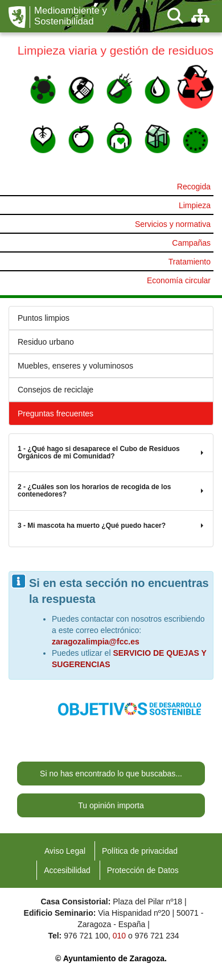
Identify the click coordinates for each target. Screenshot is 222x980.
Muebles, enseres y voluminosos (75, 366)
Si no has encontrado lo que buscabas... (111, 774)
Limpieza (195, 205)
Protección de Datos (143, 870)
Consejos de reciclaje (55, 390)
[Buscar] (175, 16)
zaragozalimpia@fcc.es (96, 642)
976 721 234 (157, 936)
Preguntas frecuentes (55, 413)
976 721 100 (86, 936)
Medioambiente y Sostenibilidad (71, 16)
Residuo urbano (46, 342)
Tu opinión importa (111, 805)
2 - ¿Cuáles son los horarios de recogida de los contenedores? (110, 491)
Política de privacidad (140, 851)
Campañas (191, 243)
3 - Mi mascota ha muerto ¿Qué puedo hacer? (110, 526)
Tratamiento (190, 262)
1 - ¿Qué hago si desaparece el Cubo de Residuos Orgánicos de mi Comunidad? (110, 453)
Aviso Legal (65, 851)
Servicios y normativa (173, 224)
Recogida (194, 187)
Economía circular (179, 280)
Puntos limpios (44, 318)
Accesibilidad (67, 870)
